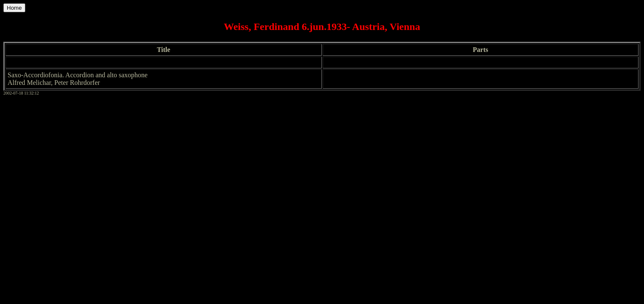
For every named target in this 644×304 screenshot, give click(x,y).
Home (14, 8)
